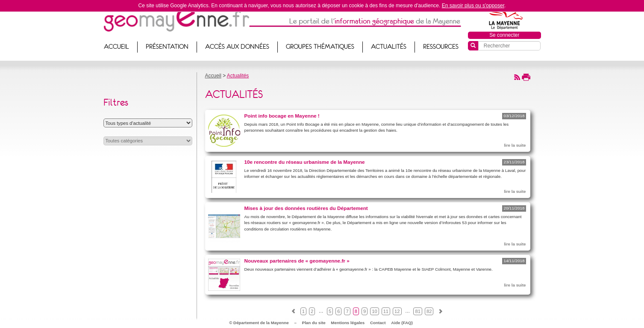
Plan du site (314, 323)
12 (397, 311)
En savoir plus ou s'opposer (473, 6)
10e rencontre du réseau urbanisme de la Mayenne (305, 162)
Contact (378, 323)
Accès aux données (237, 47)
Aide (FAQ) (402, 323)
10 (374, 311)
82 (429, 311)
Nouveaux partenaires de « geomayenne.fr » (297, 261)
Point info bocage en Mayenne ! (282, 116)
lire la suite (515, 145)
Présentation (167, 47)
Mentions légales (348, 323)
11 (386, 311)
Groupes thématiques (320, 47)
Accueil (116, 47)
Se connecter (504, 35)
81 (418, 311)
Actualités (389, 47)
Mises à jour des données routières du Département (306, 208)
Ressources (441, 47)
